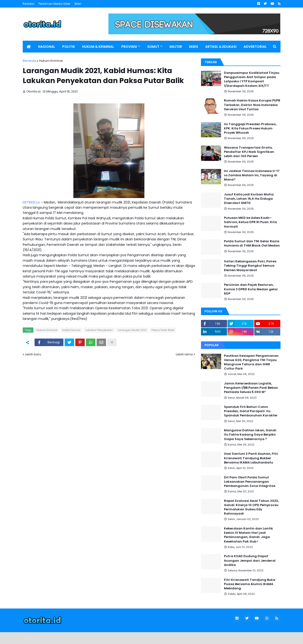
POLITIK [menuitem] (69, 47)
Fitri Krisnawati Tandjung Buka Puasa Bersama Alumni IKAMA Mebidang (250, 584)
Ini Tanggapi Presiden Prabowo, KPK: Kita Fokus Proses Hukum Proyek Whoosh (250, 128)
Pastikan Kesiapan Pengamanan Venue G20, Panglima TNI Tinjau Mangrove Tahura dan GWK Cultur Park (251, 362)
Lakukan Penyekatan (99, 330)
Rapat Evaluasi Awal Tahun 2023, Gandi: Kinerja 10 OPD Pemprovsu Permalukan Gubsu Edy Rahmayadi (251, 507)
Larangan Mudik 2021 (132, 330)
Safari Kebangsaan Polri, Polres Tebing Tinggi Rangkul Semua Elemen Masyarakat (250, 266)
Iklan (78, 4)
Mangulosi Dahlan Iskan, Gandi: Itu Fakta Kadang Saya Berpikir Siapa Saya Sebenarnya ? (250, 435)
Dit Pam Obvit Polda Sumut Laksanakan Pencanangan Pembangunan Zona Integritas (250, 482)
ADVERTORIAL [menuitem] (255, 47)
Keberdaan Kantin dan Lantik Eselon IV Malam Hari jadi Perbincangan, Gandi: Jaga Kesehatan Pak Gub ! (248, 535)
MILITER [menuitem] (176, 47)
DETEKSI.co (31, 202)
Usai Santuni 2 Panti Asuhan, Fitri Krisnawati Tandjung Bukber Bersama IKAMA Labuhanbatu (251, 458)
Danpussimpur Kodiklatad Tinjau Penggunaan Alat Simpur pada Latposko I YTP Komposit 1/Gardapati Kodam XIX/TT (252, 79)
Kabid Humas (71, 330)
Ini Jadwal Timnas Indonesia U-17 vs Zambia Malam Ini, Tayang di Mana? (252, 175)
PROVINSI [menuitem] (129, 47)
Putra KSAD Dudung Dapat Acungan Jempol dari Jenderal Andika (250, 560)
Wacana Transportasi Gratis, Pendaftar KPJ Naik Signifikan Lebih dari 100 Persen (249, 152)
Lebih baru (33, 354)
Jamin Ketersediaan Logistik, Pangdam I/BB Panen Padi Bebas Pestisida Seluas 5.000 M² (251, 388)
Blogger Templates (56, 638)
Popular (212, 345)
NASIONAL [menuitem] (47, 47)
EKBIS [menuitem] (194, 47)
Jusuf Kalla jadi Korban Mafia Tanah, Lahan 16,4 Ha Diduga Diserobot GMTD (249, 199)
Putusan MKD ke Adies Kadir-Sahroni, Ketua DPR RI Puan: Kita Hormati (250, 222)
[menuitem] (29, 47)
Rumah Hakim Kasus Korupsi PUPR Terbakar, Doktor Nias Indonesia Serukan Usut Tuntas (252, 105)
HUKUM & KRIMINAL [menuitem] (98, 47)
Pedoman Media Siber (54, 4)
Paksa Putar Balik (163, 330)
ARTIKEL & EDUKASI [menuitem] (221, 47)
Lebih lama (184, 354)
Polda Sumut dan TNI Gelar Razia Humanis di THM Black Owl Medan (252, 243)
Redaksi (29, 4)
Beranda (29, 61)
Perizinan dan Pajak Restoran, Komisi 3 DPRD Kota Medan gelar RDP (251, 289)
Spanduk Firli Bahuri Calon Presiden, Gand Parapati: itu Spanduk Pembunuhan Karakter (251, 411)
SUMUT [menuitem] (153, 47)
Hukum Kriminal (51, 61)
